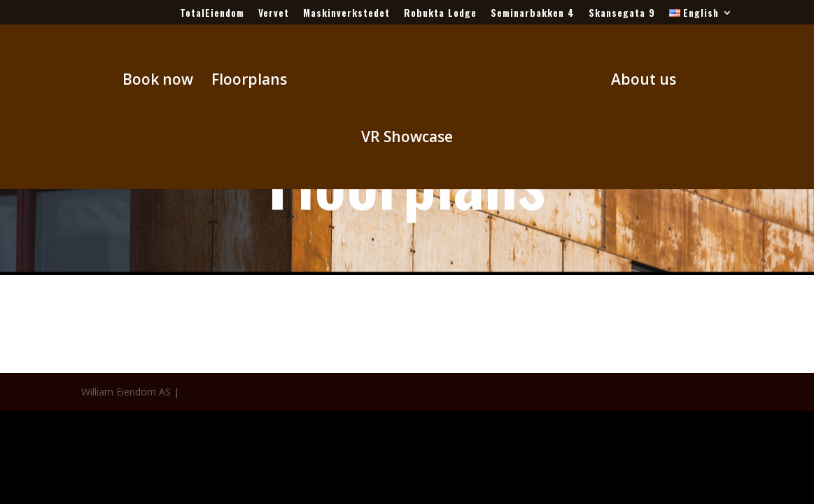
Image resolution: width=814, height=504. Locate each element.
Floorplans (249, 82)
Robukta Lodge (440, 14)
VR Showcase (407, 139)
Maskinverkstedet (346, 14)
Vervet (274, 14)
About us (644, 82)
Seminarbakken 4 (533, 14)
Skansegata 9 (622, 14)
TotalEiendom (212, 14)
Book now (158, 82)
